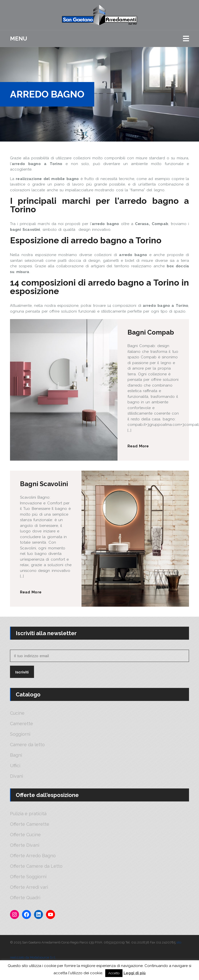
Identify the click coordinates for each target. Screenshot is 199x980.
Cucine (17, 713)
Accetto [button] (114, 973)
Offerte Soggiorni (28, 877)
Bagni (16, 755)
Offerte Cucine (25, 835)
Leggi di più (135, 973)
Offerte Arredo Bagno (33, 856)
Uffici (15, 766)
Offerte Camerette (30, 824)
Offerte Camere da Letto (36, 866)
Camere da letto (27, 745)
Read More (138, 446)
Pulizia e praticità (28, 814)
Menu (18, 39)
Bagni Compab (151, 332)
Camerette (21, 724)
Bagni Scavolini (44, 484)
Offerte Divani (25, 845)
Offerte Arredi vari (29, 887)
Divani (16, 776)
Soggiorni (20, 734)
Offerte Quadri (25, 898)
